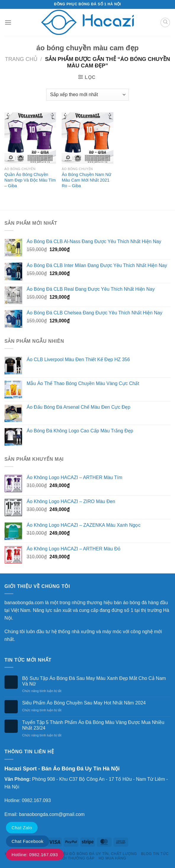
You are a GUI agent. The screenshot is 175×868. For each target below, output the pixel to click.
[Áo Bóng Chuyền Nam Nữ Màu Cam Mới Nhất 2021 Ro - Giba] (87, 138)
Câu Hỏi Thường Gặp (72, 858)
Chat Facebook (28, 841)
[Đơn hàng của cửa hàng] (87, 95)
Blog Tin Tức (155, 854)
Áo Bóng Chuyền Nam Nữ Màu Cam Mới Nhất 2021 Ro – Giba (86, 180)
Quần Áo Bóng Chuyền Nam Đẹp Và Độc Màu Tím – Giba (30, 180)
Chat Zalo (22, 828)
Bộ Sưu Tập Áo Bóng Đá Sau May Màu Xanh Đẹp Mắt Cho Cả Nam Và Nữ (94, 681)
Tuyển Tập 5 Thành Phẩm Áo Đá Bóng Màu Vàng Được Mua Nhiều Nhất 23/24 (93, 725)
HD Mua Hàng (112, 858)
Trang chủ (21, 59)
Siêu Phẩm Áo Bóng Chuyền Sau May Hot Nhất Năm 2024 (84, 703)
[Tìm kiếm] (165, 22)
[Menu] (8, 22)
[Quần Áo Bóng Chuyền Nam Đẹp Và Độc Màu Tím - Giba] (30, 138)
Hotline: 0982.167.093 (35, 855)
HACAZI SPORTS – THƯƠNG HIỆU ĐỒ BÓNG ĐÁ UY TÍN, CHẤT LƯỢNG (71, 854)
